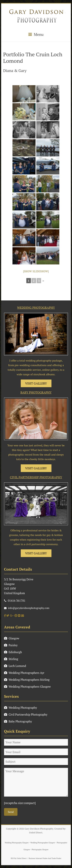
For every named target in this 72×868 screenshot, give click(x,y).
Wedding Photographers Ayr (24, 673)
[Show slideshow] (36, 271)
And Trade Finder (55, 858)
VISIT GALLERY (36, 383)
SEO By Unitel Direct (19, 858)
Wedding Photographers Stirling (27, 680)
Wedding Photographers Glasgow (27, 686)
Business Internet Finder (38, 858)
